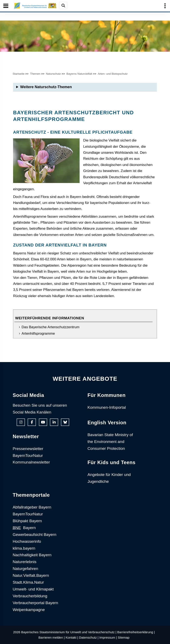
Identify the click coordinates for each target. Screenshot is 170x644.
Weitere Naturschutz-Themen (46, 87)
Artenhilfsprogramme (38, 333)
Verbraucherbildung (30, 596)
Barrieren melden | (52, 637)
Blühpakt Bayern (27, 521)
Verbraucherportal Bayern (35, 603)
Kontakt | (72, 637)
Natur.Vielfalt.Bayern (31, 575)
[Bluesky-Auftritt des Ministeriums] (65, 422)
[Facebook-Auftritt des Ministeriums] (32, 422)
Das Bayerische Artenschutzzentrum (51, 327)
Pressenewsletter (28, 449)
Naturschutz (53, 74)
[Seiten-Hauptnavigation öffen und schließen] (6, 6)
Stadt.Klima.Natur (28, 582)
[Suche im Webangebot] (63, 5)
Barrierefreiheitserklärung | (136, 632)
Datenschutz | (89, 637)
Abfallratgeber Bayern (32, 507)
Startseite (19, 74)
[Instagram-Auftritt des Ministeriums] (21, 422)
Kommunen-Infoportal (107, 407)
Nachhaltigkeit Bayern (32, 555)
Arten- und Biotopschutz (113, 74)
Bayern (24, 528)
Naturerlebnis (25, 562)
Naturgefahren (25, 569)
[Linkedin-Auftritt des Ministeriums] (54, 422)
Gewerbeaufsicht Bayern (34, 535)
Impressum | (108, 637)
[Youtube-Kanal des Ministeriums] (43, 422)
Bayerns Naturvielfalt (79, 74)
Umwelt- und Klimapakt (33, 589)
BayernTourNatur (28, 456)
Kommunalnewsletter (31, 462)
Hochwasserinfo (27, 541)
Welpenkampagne (29, 610)
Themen (35, 74)
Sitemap (124, 637)
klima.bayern (24, 548)
